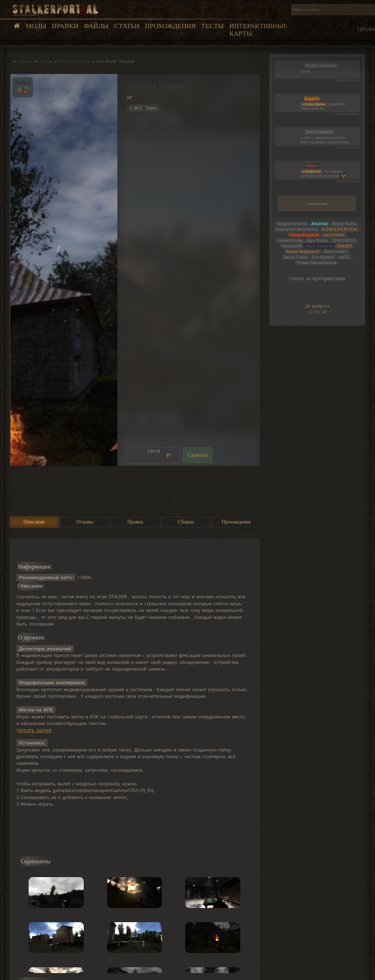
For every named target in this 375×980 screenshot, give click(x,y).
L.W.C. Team (143, 108)
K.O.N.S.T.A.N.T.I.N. (340, 229)
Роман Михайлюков (317, 263)
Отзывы (85, 522)
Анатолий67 (336, 252)
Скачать (198, 455)
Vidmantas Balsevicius (297, 229)
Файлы (96, 26)
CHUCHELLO (344, 240)
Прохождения (170, 26)
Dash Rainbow (319, 246)
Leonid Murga (290, 240)
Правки (65, 26)
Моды (36, 26)
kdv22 (344, 257)
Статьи (127, 26)
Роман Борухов (304, 235)
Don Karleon (323, 257)
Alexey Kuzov (344, 224)
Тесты (212, 26)
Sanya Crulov (296, 257)
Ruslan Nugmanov (303, 252)
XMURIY (344, 246)
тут (344, 176)
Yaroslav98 (292, 246)
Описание (34, 522)
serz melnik (334, 235)
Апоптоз (320, 224)
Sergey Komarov (292, 224)
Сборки (186, 522)
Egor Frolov (318, 240)
